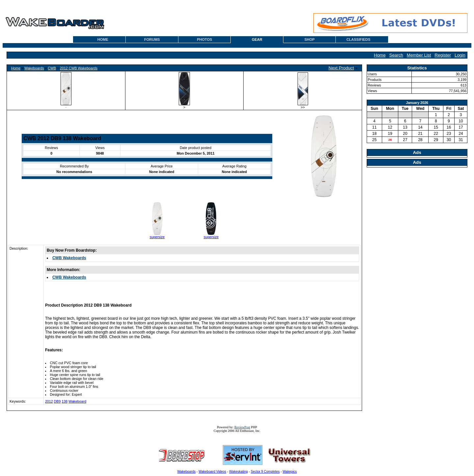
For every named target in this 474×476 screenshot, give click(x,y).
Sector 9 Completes (265, 472)
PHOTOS (204, 39)
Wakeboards (34, 68)
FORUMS (152, 39)
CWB (52, 68)
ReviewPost (242, 427)
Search (396, 55)
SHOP (310, 39)
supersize (157, 237)
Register (443, 55)
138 (65, 401)
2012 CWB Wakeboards (79, 68)
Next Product (341, 68)
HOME (103, 39)
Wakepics (290, 472)
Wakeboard (77, 401)
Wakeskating (238, 472)
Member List (419, 55)
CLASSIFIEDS (358, 39)
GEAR (257, 39)
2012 (49, 401)
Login (460, 55)
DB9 (57, 401)
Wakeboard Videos (212, 472)
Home (380, 55)
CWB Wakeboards (69, 258)
